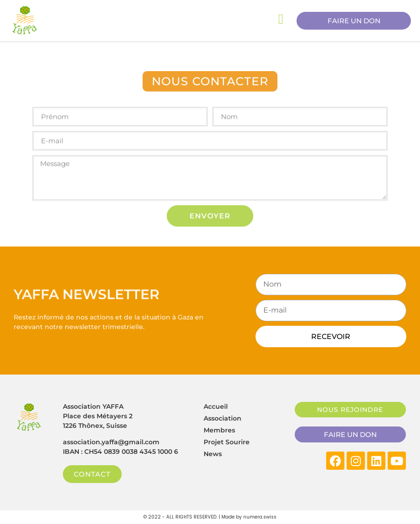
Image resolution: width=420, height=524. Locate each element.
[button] (210, 83)
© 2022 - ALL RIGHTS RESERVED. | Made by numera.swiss (210, 517)
